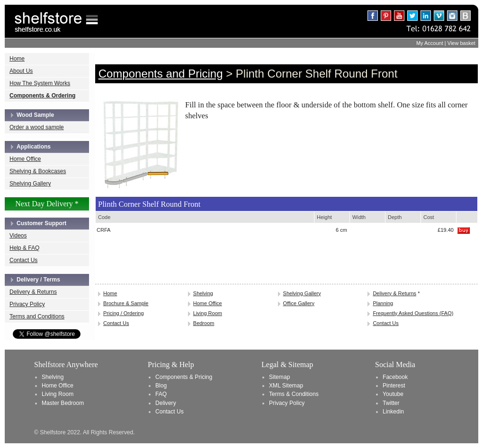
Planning (383, 303)
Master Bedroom (63, 403)
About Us (21, 71)
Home (17, 59)
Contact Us (23, 260)
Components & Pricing (184, 377)
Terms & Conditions (294, 394)
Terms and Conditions (37, 316)
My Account (430, 43)
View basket (461, 43)
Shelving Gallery (30, 184)
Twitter (391, 403)
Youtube (393, 394)
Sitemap (279, 377)
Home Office (25, 159)
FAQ (161, 394)
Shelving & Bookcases (38, 171)
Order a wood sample (37, 127)
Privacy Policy (27, 304)
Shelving (203, 293)
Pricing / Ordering (124, 313)
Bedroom (204, 323)
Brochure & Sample (126, 303)
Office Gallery (299, 303)
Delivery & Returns (33, 292)
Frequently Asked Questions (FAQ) (413, 313)
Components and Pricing (161, 74)
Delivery (166, 403)
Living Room (208, 313)
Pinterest (394, 386)
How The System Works (40, 83)
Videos (18, 236)
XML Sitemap (286, 386)
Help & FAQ (24, 248)
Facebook (395, 377)
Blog (161, 386)
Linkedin (393, 412)
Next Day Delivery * (47, 204)
